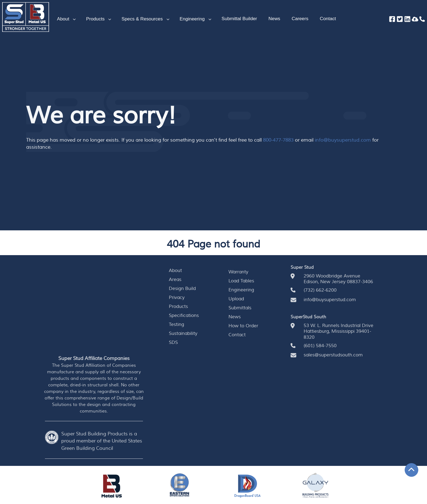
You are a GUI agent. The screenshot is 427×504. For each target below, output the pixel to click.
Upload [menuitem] (236, 299)
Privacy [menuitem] (177, 298)
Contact (328, 19)
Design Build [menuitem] (182, 289)
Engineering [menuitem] (241, 290)
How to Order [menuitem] (243, 326)
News (274, 19)
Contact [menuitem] (237, 335)
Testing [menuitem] (176, 325)
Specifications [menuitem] (184, 316)
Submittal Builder (239, 19)
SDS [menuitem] (173, 343)
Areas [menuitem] (175, 280)
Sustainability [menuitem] (183, 334)
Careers (300, 19)
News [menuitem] (235, 317)
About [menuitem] (175, 271)
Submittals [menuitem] (240, 308)
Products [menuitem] (178, 307)
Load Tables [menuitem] (241, 281)
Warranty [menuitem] (238, 272)
